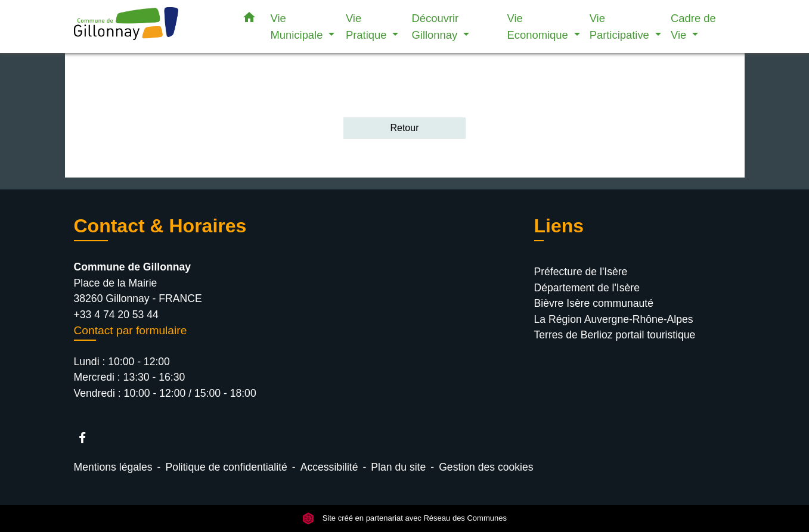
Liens (559, 226)
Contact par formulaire (131, 330)
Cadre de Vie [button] (693, 27)
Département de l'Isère (587, 288)
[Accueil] (148, 27)
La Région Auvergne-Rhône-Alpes (614, 319)
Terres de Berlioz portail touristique (615, 335)
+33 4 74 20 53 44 (116, 315)
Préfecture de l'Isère (581, 272)
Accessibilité (329, 467)
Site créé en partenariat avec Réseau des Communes (404, 519)
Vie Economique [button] (539, 27)
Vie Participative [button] (621, 27)
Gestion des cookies (486, 467)
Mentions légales (113, 467)
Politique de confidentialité (226, 467)
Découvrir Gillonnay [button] (436, 27)
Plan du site (398, 467)
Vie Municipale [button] (298, 27)
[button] (249, 20)
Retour (404, 128)
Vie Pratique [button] (368, 27)
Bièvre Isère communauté (594, 303)
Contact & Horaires (160, 226)
